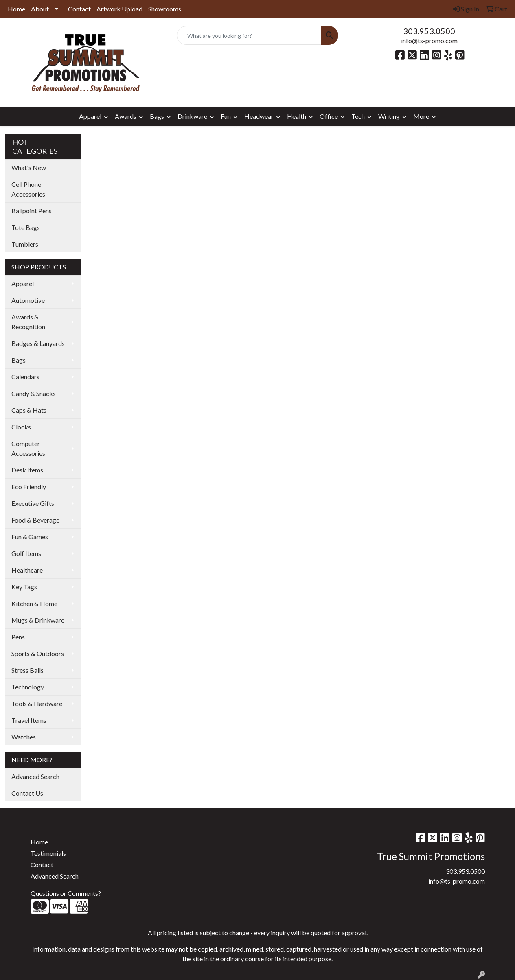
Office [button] (329, 116)
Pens (18, 637)
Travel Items (29, 720)
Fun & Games (30, 537)
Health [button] (297, 116)
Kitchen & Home (34, 603)
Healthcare (27, 570)
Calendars (25, 377)
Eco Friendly (29, 487)
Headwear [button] (259, 116)
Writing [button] (389, 116)
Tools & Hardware (37, 703)
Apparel (23, 283)
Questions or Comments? (66, 893)
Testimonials (48, 853)
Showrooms (165, 9)
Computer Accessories (28, 448)
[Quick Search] (249, 35)
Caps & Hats (29, 410)
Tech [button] (358, 116)
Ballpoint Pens (32, 211)
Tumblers (25, 244)
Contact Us (27, 793)
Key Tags (24, 587)
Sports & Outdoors (38, 653)
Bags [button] (157, 116)
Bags (19, 360)
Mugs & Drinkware (38, 620)
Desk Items (27, 470)
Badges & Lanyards (38, 343)
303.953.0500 (429, 31)
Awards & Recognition (28, 322)
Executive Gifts (33, 503)
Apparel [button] (90, 116)
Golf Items (26, 553)
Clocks (21, 427)
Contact (79, 9)
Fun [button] (226, 116)
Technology (28, 687)
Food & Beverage (35, 520)
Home (16, 9)
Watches (24, 737)
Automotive (28, 300)
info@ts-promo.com (429, 40)
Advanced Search (35, 776)
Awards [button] (126, 116)
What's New (29, 167)
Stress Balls (27, 670)
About (40, 9)
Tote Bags (26, 227)
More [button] (421, 116)
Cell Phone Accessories (28, 189)
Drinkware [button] (192, 116)
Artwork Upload (119, 9)
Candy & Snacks (34, 393)
